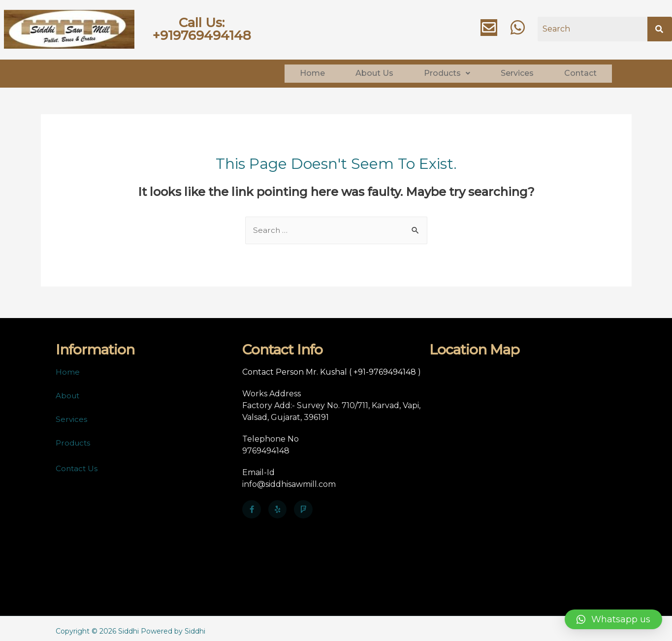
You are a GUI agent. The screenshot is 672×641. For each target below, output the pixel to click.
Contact (580, 71)
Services (517, 71)
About (68, 390)
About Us (374, 71)
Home (312, 71)
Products (447, 71)
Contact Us (77, 463)
